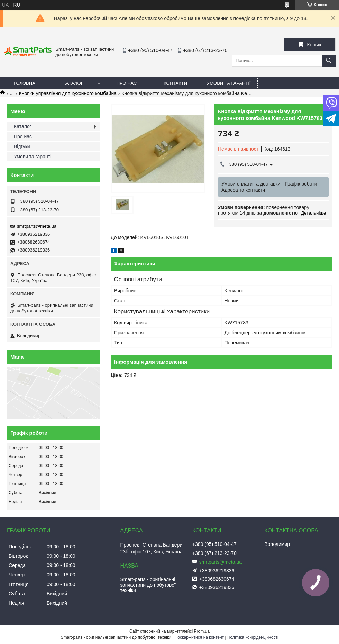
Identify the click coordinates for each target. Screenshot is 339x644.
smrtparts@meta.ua (37, 226)
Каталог (73, 83)
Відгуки (22, 146)
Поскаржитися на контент (199, 637)
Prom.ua (202, 631)
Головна (25, 83)
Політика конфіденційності (253, 637)
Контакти (175, 83)
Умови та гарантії (229, 83)
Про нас (127, 83)
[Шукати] (329, 61)
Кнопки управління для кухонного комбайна (68, 93)
